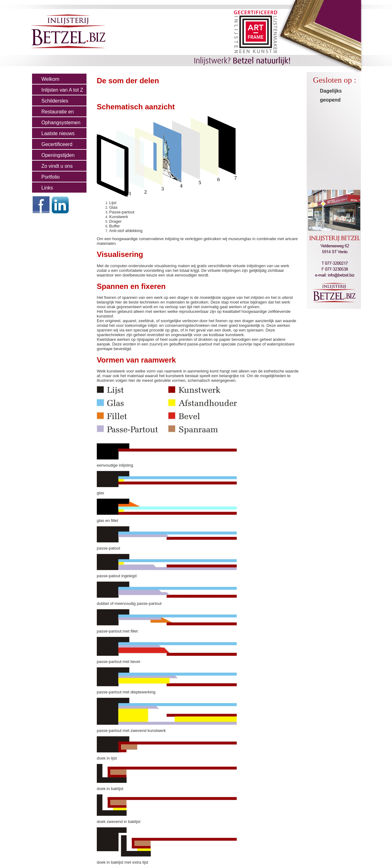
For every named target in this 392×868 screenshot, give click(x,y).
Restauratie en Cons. (53, 113)
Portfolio (51, 177)
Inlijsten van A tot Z (62, 90)
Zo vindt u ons (57, 166)
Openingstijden (58, 155)
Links (47, 188)
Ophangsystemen (61, 123)
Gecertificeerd (57, 144)
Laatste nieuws (58, 133)
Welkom (50, 79)
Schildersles (55, 101)
